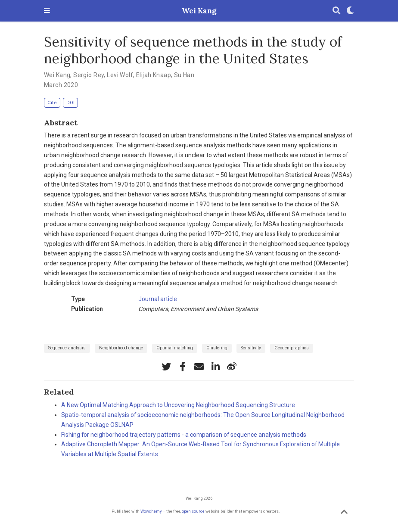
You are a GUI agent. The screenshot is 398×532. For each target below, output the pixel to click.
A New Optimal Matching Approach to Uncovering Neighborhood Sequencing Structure (178, 405)
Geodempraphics (292, 348)
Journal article (158, 299)
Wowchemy (151, 511)
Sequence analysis (67, 348)
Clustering (217, 348)
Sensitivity (251, 348)
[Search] (336, 11)
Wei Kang (199, 11)
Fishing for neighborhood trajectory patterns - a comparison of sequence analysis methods (184, 435)
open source (193, 511)
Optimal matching (175, 348)
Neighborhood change (121, 348)
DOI (70, 103)
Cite (52, 103)
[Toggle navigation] (47, 11)
